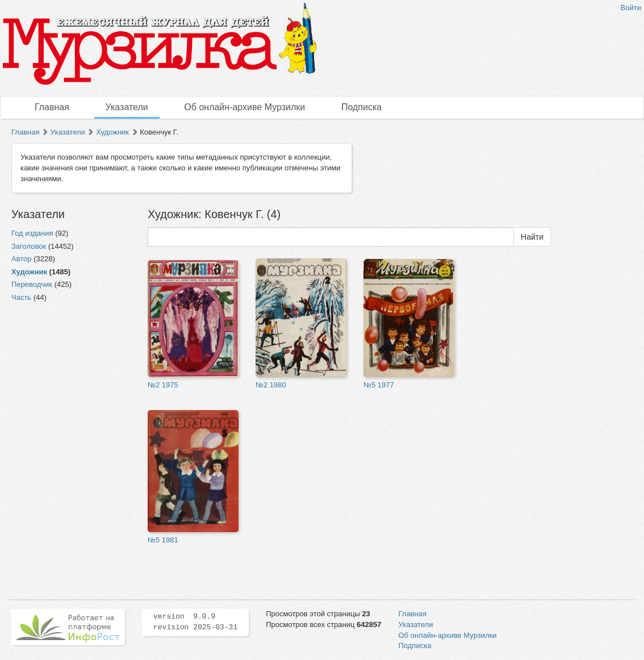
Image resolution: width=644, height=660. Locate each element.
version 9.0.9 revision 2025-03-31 (195, 622)
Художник (112, 132)
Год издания (32, 233)
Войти (631, 8)
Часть (21, 297)
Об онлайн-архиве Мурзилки (244, 107)
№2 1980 (271, 385)
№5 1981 (163, 540)
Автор (22, 259)
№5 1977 (379, 385)
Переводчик (32, 284)
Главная (52, 107)
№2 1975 (163, 385)
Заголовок (29, 246)
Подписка (361, 107)
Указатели (127, 107)
